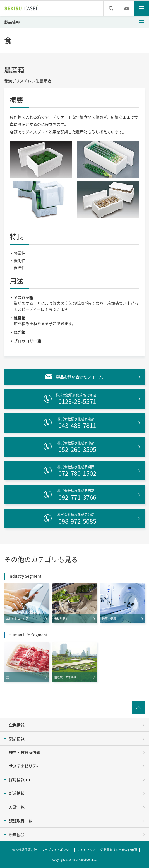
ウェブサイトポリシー (57, 849)
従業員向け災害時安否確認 (119, 849)
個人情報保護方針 (25, 849)
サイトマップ (86, 849)
